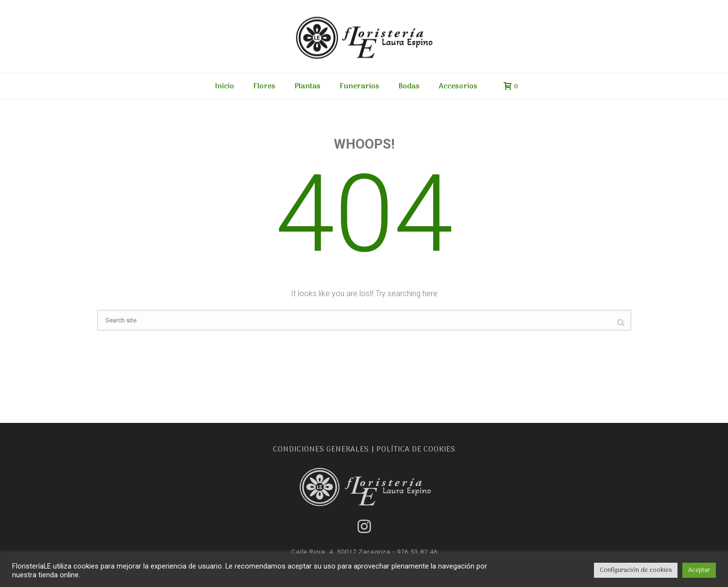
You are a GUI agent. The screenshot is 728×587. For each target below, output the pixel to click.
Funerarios (360, 86)
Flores (264, 86)
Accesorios (458, 86)
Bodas (409, 86)
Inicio (225, 86)
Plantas (308, 86)
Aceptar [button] (699, 570)
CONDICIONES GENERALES (321, 450)
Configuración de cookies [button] (636, 570)
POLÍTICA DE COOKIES (416, 450)
